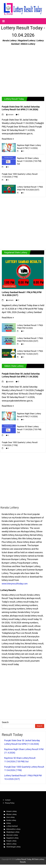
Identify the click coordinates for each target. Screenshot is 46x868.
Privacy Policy (10, 803)
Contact (8, 800)
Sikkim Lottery (11, 844)
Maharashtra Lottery (13, 829)
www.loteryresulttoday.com (15, 584)
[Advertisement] (23, 69)
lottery (9, 823)
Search (5, 722)
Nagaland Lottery (9, 286)
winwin (11, 115)
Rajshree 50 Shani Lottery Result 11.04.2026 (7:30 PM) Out (29, 161)
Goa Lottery (10, 817)
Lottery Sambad (12, 826)
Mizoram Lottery (12, 835)
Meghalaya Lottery (13, 832)
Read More (8, 139)
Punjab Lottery (11, 841)
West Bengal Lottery (13, 847)
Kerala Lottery (11, 820)
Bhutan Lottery (11, 814)
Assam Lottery (12, 811)
